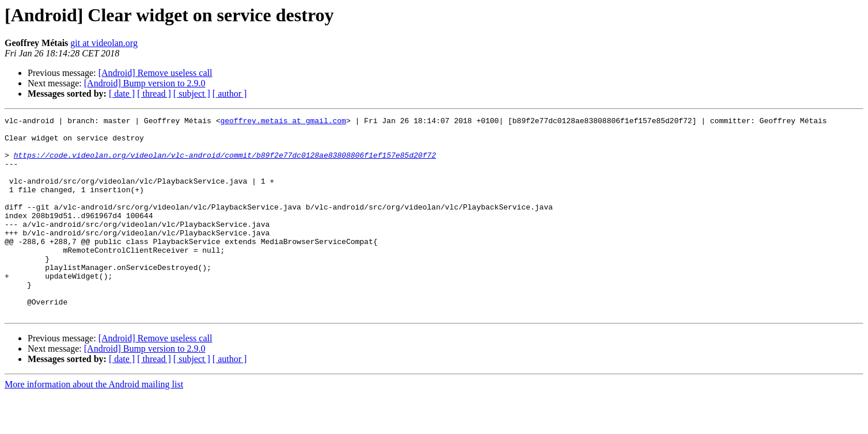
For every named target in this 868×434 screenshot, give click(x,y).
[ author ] (230, 94)
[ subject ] (192, 94)
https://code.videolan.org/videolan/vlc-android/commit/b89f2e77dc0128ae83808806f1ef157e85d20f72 (225, 163)
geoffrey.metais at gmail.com (283, 122)
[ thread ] (154, 94)
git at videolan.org (104, 43)
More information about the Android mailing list (94, 424)
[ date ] (122, 94)
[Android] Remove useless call (156, 73)
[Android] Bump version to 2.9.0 (145, 83)
